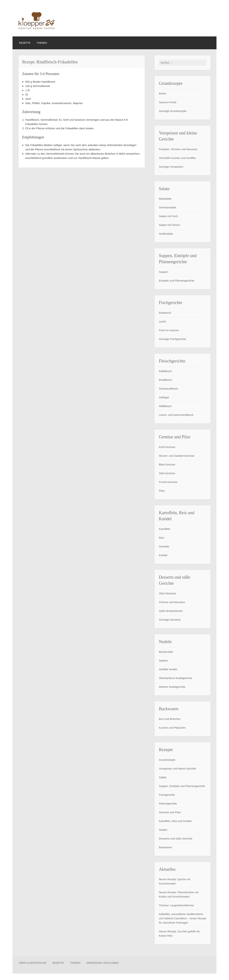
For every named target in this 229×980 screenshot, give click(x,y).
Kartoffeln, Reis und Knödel (175, 821)
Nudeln (163, 830)
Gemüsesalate (168, 208)
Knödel (163, 555)
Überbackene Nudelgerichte (176, 678)
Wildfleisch (165, 406)
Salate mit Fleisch (169, 225)
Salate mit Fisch (168, 216)
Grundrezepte (167, 760)
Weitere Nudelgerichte (172, 687)
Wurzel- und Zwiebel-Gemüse (177, 456)
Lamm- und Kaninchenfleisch (176, 415)
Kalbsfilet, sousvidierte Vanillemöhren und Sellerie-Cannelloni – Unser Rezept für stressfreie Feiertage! (182, 919)
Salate (163, 777)
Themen (42, 43)
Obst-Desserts (167, 594)
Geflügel (164, 398)
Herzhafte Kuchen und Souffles (177, 158)
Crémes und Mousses (172, 602)
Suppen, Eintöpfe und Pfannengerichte (182, 786)
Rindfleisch (165, 380)
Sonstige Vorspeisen (171, 167)
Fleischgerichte (168, 804)
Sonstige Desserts (170, 620)
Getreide (164, 547)
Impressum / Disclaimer (103, 963)
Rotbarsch (165, 313)
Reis (162, 538)
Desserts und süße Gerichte (176, 839)
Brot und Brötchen (170, 719)
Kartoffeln (165, 529)
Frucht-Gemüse (168, 482)
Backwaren (165, 847)
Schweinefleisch (169, 389)
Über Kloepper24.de (32, 963)
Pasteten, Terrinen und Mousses (178, 149)
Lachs (162, 322)
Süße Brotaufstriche (171, 611)
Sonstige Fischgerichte (172, 339)
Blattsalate (165, 199)
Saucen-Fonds (168, 102)
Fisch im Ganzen (169, 331)
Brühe (162, 94)
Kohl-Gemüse (167, 447)
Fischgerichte (167, 795)
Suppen (164, 272)
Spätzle (163, 661)
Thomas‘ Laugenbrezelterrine (176, 906)
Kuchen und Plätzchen (172, 728)
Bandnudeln (166, 652)
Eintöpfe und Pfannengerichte (177, 281)
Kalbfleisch (165, 371)
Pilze (162, 491)
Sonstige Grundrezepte (173, 111)
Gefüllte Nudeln (168, 669)
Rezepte (25, 43)
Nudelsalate (166, 234)
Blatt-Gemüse (167, 465)
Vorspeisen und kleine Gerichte (177, 769)
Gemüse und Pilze (170, 812)
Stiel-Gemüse (167, 473)
